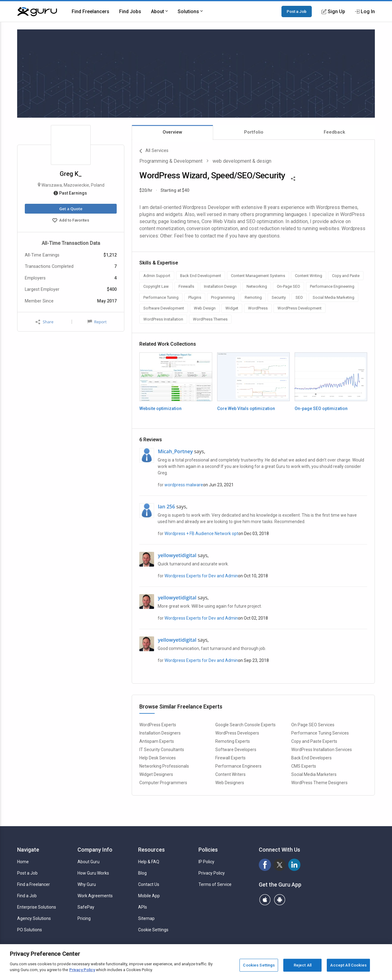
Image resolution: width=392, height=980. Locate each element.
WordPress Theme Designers (319, 783)
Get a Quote (71, 209)
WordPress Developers (237, 733)
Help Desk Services (158, 758)
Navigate (28, 850)
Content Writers (230, 774)
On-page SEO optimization (321, 408)
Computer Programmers (163, 783)
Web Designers (230, 783)
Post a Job (297, 11)
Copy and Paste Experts (314, 741)
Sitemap (146, 918)
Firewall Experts (230, 758)
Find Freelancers (90, 11)
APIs (143, 907)
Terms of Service (215, 884)
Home (23, 862)
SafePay (86, 907)
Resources (151, 850)
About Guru (89, 862)
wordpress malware (184, 485)
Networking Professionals (164, 766)
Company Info (95, 850)
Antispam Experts (157, 741)
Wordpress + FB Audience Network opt (201, 534)
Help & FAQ (149, 862)
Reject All (303, 965)
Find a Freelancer (34, 884)
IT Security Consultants (162, 750)
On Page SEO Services (313, 725)
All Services (154, 151)
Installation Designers (160, 733)
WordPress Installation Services (322, 750)
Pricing (84, 918)
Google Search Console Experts (245, 725)
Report (97, 322)
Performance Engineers (238, 766)
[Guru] (37, 12)
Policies (208, 850)
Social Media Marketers (314, 774)
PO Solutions (30, 930)
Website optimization (160, 408)
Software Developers (236, 750)
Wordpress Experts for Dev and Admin (201, 576)
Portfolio (254, 132)
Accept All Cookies (348, 965)
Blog (142, 873)
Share (44, 322)
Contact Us (149, 884)
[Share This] (293, 178)
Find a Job (27, 896)
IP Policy (206, 862)
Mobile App (149, 896)
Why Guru (87, 884)
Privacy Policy (212, 873)
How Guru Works (93, 873)
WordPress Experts (158, 725)
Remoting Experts (233, 741)
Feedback (334, 132)
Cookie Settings (153, 930)
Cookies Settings (259, 965)
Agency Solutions (34, 918)
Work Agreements (95, 896)
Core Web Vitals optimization (246, 408)
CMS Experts (304, 766)
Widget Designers (156, 774)
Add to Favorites (71, 221)
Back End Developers (311, 758)
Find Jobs (130, 11)
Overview (172, 132)
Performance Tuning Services (320, 733)
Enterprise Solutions (37, 907)
